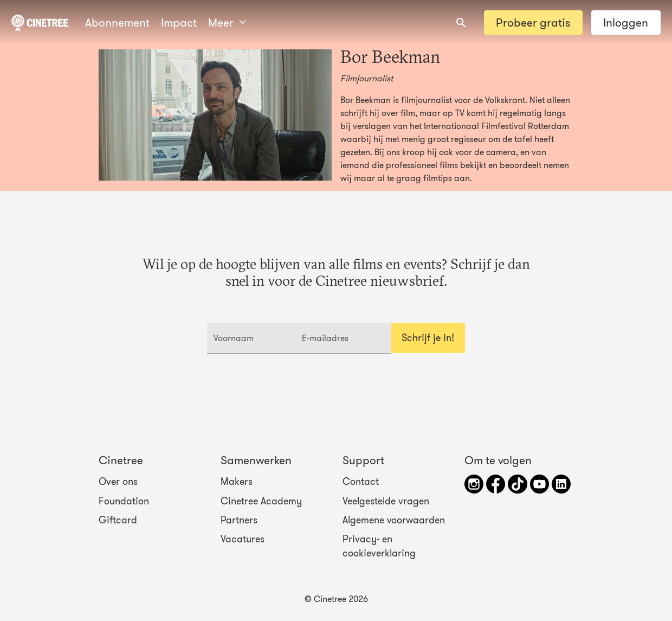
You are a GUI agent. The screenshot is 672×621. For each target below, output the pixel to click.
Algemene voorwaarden (394, 520)
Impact (179, 23)
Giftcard (118, 520)
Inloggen (626, 23)
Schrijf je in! (428, 338)
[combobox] (461, 23)
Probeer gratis (533, 23)
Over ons (118, 482)
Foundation (124, 501)
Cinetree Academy (261, 501)
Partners (239, 520)
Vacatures (243, 539)
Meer (227, 23)
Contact (361, 482)
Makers (237, 482)
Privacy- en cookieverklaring (379, 546)
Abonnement (117, 23)
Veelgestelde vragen (386, 501)
